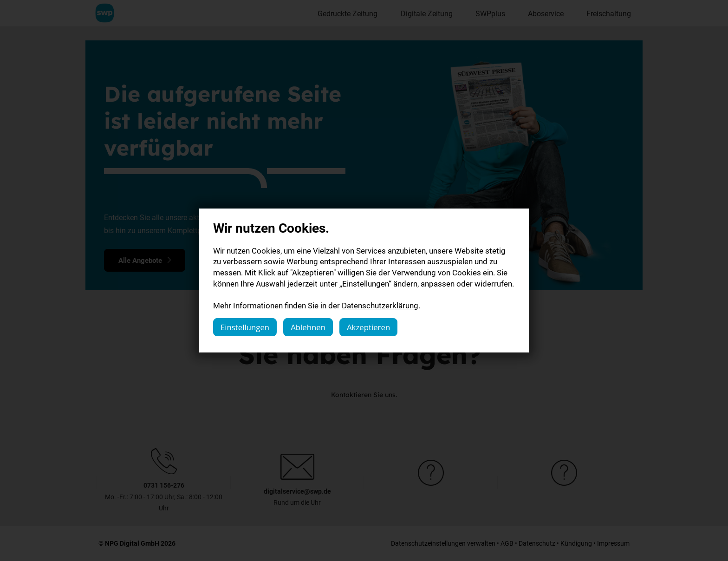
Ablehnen (308, 327)
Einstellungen (245, 327)
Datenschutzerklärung (380, 305)
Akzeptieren (368, 327)
